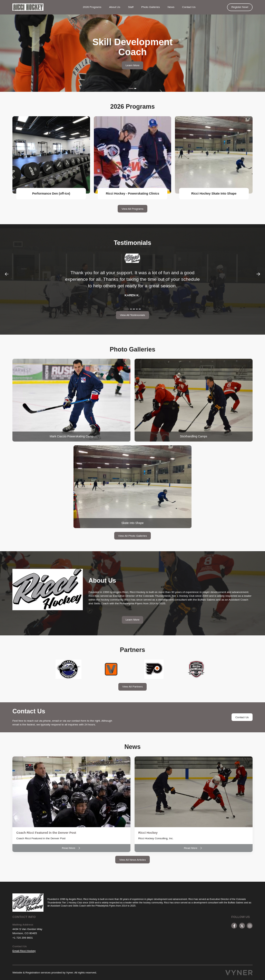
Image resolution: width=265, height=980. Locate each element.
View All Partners (132, 687)
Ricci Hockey (148, 833)
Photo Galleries (150, 7)
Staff (131, 7)
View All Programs (132, 209)
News (171, 7)
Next (258, 274)
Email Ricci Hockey (24, 951)
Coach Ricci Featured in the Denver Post (46, 833)
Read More (71, 848)
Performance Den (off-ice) (51, 194)
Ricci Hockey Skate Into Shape (214, 194)
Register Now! (240, 7)
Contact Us (189, 7)
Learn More (132, 65)
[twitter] (242, 926)
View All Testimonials (133, 315)
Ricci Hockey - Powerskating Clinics (132, 194)
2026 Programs (92, 7)
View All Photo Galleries (132, 536)
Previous (7, 274)
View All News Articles (133, 860)
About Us (115, 7)
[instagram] (250, 926)
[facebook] (234, 926)
